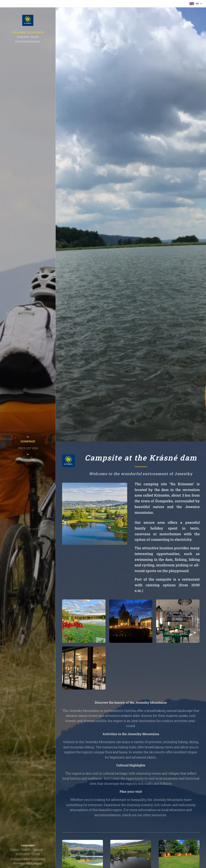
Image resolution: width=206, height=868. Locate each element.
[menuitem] (28, 441)
